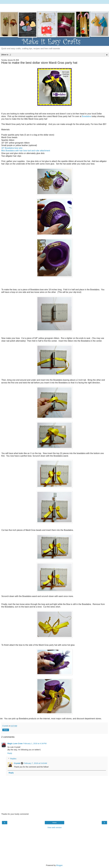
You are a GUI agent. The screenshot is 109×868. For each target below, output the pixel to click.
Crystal (17, 763)
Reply (10, 753)
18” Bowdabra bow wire (12, 148)
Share (6, 730)
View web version (54, 827)
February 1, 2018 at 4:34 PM (35, 744)
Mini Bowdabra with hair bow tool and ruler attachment (26, 151)
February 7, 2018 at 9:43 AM (35, 763)
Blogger (59, 865)
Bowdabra (86, 116)
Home (54, 823)
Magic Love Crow (15, 744)
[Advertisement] (54, 7)
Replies (13, 759)
